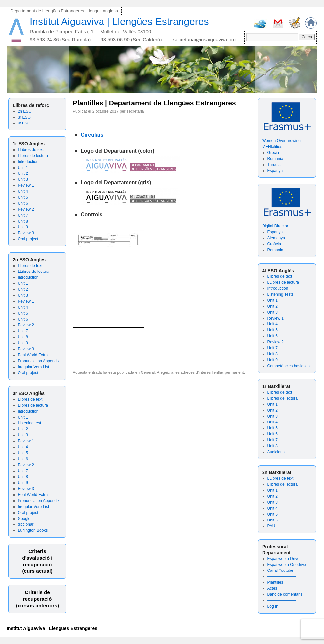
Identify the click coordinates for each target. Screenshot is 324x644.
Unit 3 (23, 179)
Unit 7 (23, 215)
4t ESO (24, 123)
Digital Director (275, 226)
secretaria (135, 111)
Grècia (273, 153)
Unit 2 (23, 173)
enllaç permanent (229, 372)
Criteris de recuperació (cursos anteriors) (37, 599)
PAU (271, 526)
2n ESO (25, 111)
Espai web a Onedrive (287, 565)
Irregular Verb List (34, 367)
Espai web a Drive (283, 559)
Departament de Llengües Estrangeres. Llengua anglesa (64, 11)
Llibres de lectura (33, 156)
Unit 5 (23, 197)
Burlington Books (33, 530)
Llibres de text (30, 266)
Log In (273, 606)
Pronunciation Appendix (39, 361)
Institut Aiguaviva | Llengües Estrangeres (119, 21)
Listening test (30, 423)
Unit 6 (23, 203)
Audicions (276, 452)
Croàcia (274, 244)
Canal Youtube (280, 570)
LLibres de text (31, 150)
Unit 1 (23, 168)
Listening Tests (281, 294)
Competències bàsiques (289, 366)
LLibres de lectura (34, 272)
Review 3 (26, 233)
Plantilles (275, 582)
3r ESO (24, 117)
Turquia (274, 165)
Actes (272, 588)
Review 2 (26, 209)
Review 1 (26, 185)
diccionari (26, 524)
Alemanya (276, 238)
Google (24, 519)
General (148, 372)
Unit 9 (23, 227)
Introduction (28, 162)
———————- (282, 576)
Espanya (275, 171)
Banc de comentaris (285, 594)
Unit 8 (23, 221)
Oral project (28, 239)
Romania (275, 159)
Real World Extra (33, 355)
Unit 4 (23, 191)
